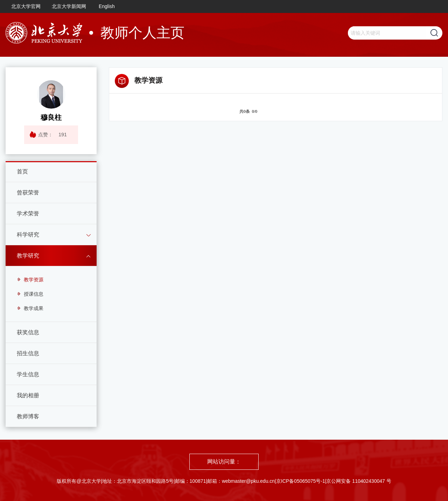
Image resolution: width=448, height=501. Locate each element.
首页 (22, 171)
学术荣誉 (28, 214)
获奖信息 (28, 332)
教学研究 (28, 256)
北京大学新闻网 (69, 6)
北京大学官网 (26, 6)
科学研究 (28, 235)
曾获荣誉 (28, 193)
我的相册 (28, 395)
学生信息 (28, 374)
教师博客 (28, 416)
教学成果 (30, 308)
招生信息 (28, 353)
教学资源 (30, 280)
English (107, 6)
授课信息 (30, 294)
